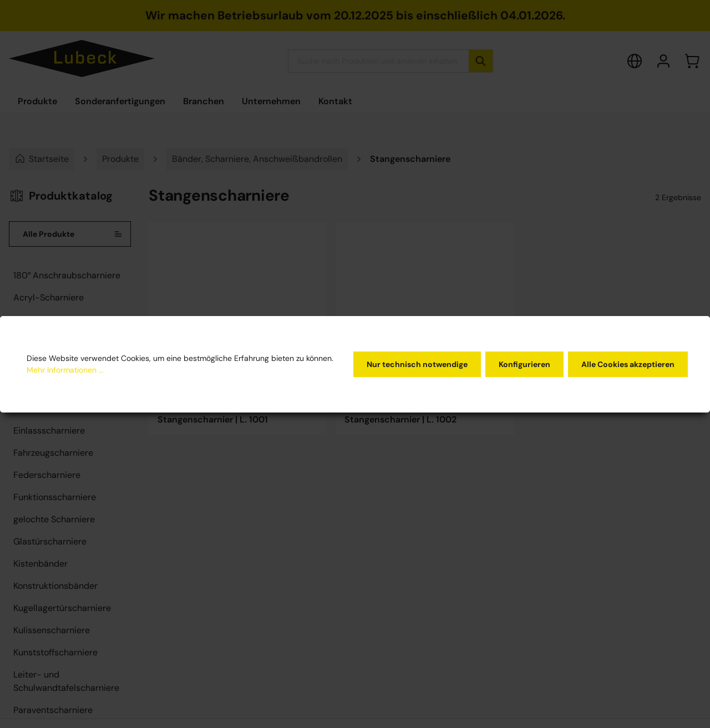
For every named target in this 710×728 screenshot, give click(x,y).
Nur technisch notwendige (417, 364)
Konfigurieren (524, 364)
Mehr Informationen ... (65, 370)
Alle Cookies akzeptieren (628, 364)
